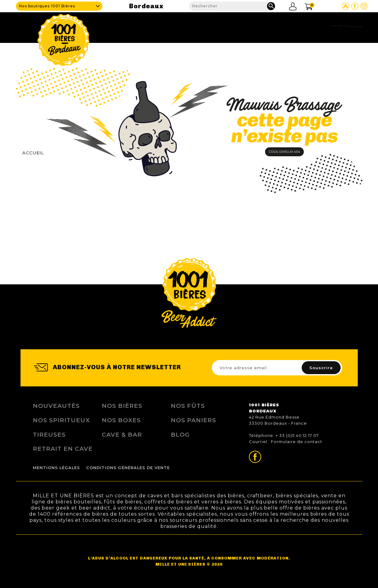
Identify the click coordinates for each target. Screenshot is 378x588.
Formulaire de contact (297, 442)
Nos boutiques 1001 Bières (47, 6)
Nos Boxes (121, 420)
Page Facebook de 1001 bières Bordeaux (355, 6)
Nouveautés (56, 406)
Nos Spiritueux (61, 420)
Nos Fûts (188, 406)
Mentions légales (56, 468)
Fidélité (283, 26)
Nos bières (122, 406)
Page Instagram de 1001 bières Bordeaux (364, 6)
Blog (307, 26)
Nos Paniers (193, 420)
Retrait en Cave (63, 449)
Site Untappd (346, 6)
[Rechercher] (233, 6)
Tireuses (49, 434)
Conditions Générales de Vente (128, 468)
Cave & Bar (211, 26)
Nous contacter (342, 26)
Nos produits (249, 26)
